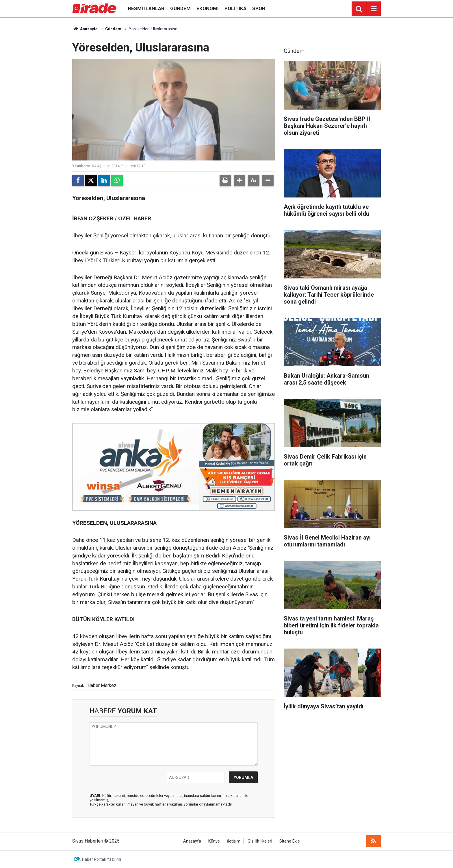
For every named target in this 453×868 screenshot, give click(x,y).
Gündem (180, 8)
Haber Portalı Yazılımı (102, 859)
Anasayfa (85, 29)
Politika (235, 8)
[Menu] (374, 9)
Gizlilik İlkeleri (260, 841)
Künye (214, 841)
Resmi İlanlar (146, 8)
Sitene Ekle (290, 841)
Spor (259, 8)
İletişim (234, 841)
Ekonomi (208, 8)
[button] (240, 180)
